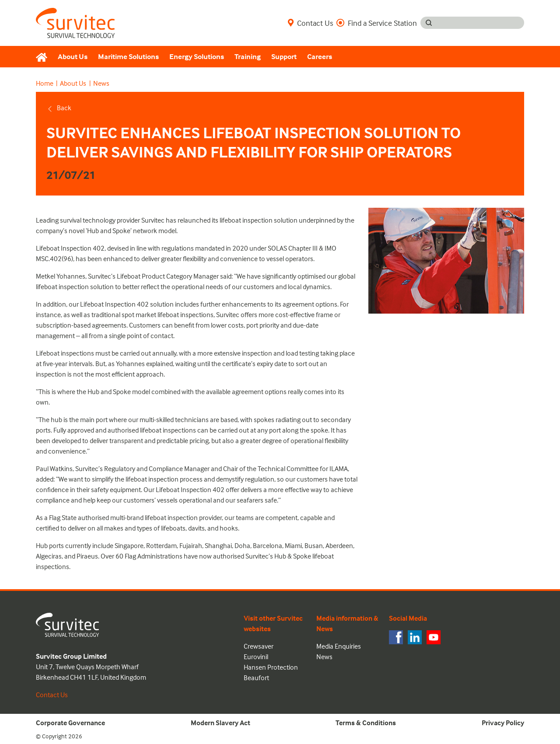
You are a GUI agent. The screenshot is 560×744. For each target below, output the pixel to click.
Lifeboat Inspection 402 (70, 248)
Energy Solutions (197, 57)
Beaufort (256, 678)
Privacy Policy (503, 723)
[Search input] (481, 23)
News (101, 83)
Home (45, 83)
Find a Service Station (377, 23)
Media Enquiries (339, 646)
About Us (73, 57)
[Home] (44, 57)
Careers (320, 57)
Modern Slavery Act (220, 723)
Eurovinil (256, 657)
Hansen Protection (271, 667)
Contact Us (310, 23)
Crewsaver (259, 646)
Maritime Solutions (128, 57)
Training (248, 57)
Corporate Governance (70, 723)
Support (284, 57)
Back (59, 108)
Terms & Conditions (366, 723)
